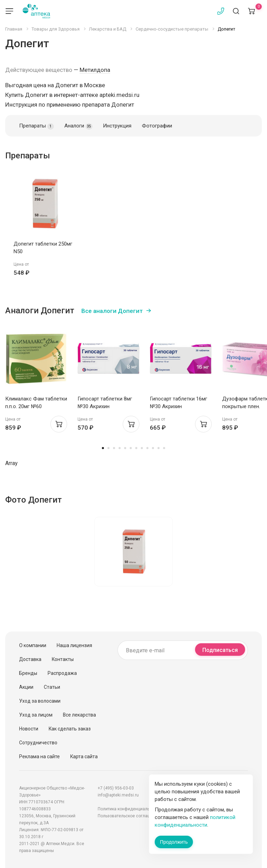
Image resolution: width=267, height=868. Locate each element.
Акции (26, 687)
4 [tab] (120, 448)
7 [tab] (136, 448)
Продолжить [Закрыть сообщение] (174, 842)
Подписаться (220, 650)
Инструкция (117, 126)
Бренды (28, 673)
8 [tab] (142, 448)
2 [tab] (108, 448)
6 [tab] (131, 448)
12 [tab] (164, 448)
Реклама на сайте (39, 757)
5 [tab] (125, 448)
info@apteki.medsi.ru (118, 795)
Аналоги (78, 126)
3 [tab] (114, 448)
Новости (29, 729)
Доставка (30, 659)
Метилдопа (95, 70)
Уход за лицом (36, 715)
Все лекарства (79, 715)
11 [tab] (159, 448)
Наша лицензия (74, 645)
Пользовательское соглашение (129, 816)
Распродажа (62, 673)
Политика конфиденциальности (129, 809)
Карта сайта (84, 757)
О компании (33, 645)
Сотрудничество (38, 743)
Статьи (52, 687)
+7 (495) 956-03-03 (116, 788)
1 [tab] (103, 448)
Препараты (37, 126)
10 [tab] (153, 448)
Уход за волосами (40, 701)
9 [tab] (147, 448)
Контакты (63, 659)
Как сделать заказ (70, 729)
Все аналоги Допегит (112, 311)
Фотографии (157, 126)
